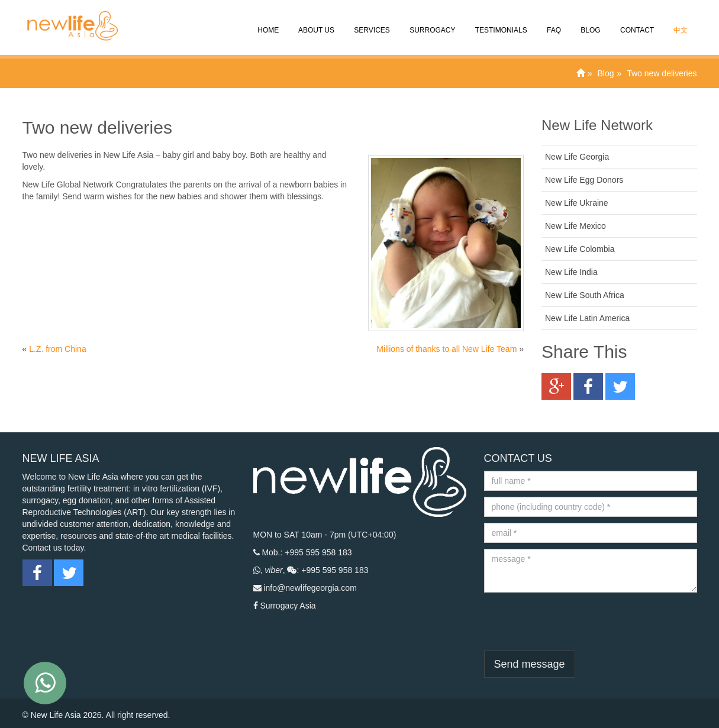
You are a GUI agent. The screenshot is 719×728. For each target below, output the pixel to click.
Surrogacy (432, 22)
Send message (530, 664)
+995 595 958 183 (318, 552)
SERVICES (371, 22)
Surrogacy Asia (288, 606)
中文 (680, 22)
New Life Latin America (587, 318)
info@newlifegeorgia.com (310, 588)
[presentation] (574, 622)
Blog (590, 22)
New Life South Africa (585, 295)
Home (267, 22)
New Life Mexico (575, 226)
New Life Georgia (577, 157)
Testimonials (500, 22)
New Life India (571, 272)
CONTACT (636, 22)
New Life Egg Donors (584, 180)
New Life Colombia (580, 249)
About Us (315, 22)
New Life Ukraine (577, 203)
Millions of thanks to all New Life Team (446, 349)
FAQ (553, 22)
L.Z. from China (57, 349)
